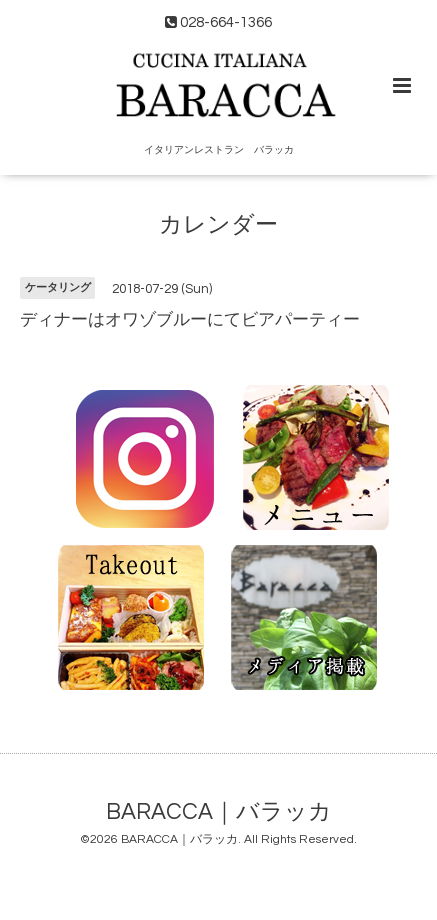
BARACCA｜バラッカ (219, 811)
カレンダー (218, 225)
